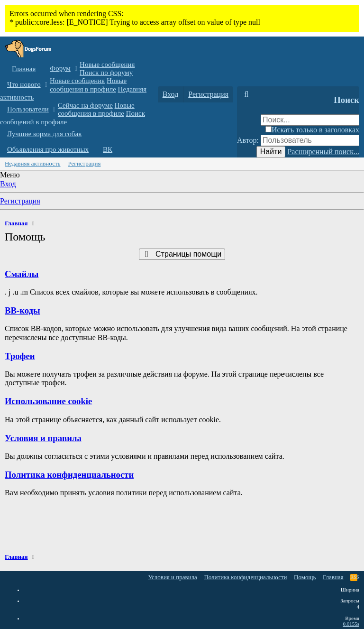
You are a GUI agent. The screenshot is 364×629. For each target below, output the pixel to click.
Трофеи (20, 356)
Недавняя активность (33, 163)
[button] (76, 69)
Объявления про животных (48, 149)
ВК (108, 149)
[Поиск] (246, 94)
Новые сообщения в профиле (88, 85)
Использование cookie (48, 401)
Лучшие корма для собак (44, 134)
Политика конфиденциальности (69, 475)
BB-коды (23, 310)
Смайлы (22, 274)
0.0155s (351, 624)
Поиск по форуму (106, 73)
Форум (60, 68)
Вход (8, 184)
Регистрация (85, 163)
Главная (24, 69)
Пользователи (28, 109)
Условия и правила (43, 438)
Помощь (305, 577)
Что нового (24, 84)
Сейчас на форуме (85, 105)
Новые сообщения (107, 65)
